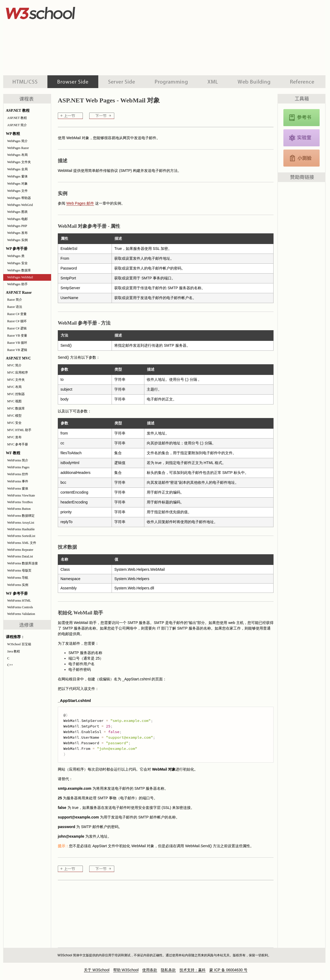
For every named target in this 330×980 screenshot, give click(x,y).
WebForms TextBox (20, 502)
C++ (10, 665)
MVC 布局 (14, 387)
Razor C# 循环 (17, 321)
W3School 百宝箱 (19, 644)
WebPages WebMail (20, 277)
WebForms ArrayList (21, 523)
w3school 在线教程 (53, 12)
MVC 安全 (14, 423)
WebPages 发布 (17, 233)
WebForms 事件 (18, 481)
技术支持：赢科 (193, 970)
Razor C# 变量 (17, 314)
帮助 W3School (126, 970)
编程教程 (171, 82)
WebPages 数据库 (19, 270)
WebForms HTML (19, 601)
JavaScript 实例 (302, 138)
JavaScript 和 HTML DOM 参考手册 (302, 118)
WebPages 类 (16, 256)
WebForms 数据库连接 (23, 563)
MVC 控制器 (16, 394)
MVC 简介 (14, 365)
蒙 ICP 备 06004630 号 (228, 970)
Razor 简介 (15, 300)
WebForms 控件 (18, 474)
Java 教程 (14, 651)
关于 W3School (97, 970)
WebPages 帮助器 (19, 198)
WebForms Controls (20, 607)
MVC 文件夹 (16, 380)
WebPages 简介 (17, 141)
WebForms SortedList (21, 536)
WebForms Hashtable (21, 529)
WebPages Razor (18, 148)
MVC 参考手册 (18, 444)
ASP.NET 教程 (17, 118)
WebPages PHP (17, 226)
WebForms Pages (18, 467)
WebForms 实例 (18, 585)
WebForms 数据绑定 (21, 516)
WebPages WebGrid (20, 205)
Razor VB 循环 (17, 343)
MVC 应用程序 (18, 373)
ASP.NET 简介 (17, 125)
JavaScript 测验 (302, 158)
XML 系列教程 (213, 82)
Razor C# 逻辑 (17, 328)
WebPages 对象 (17, 184)
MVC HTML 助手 (19, 430)
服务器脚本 (122, 82)
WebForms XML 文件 (22, 543)
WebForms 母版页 (19, 570)
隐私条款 (168, 970)
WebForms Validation (21, 614)
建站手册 (254, 82)
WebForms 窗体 (18, 489)
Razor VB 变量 (17, 336)
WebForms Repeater (20, 550)
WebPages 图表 (17, 212)
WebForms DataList (20, 556)
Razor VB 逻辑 (17, 350)
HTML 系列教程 (25, 82)
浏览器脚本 (73, 82)
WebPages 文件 (17, 191)
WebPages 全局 (17, 169)
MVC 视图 (14, 401)
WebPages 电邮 (17, 219)
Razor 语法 (15, 307)
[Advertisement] (188, 37)
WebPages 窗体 (17, 176)
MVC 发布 (14, 437)
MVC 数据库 (16, 408)
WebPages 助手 (17, 284)
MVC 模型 (14, 416)
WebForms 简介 (18, 460)
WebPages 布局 (17, 155)
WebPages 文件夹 (19, 162)
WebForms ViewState (21, 495)
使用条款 (150, 970)
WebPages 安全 (17, 263)
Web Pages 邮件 (80, 203)
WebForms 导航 (18, 578)
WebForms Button (19, 509)
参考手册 (303, 82)
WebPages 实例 (17, 240)
